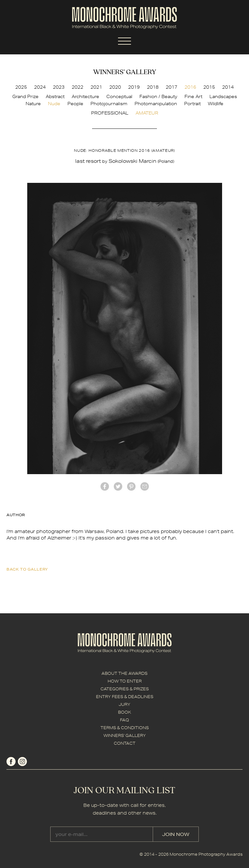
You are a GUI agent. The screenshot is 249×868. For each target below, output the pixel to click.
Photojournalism (109, 104)
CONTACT (125, 743)
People (75, 104)
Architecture (85, 96)
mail (145, 486)
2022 (77, 87)
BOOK (124, 712)
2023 (59, 87)
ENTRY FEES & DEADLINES (125, 697)
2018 (153, 87)
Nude (54, 104)
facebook (105, 486)
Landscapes (223, 96)
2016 (190, 87)
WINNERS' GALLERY (125, 735)
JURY (124, 704)
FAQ (124, 720)
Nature (33, 104)
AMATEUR (147, 113)
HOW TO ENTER (125, 681)
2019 (134, 87)
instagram (22, 762)
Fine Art (193, 96)
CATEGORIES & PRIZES (125, 689)
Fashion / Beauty (158, 96)
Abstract (55, 96)
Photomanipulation (156, 104)
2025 (21, 87)
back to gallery (27, 569)
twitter (118, 486)
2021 (96, 87)
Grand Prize (25, 96)
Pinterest (131, 486)
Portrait (192, 104)
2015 (209, 87)
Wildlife (216, 104)
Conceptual (119, 96)
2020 (115, 87)
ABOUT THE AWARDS (124, 673)
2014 (228, 87)
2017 (172, 87)
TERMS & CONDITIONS (125, 728)
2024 (40, 87)
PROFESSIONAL (110, 113)
